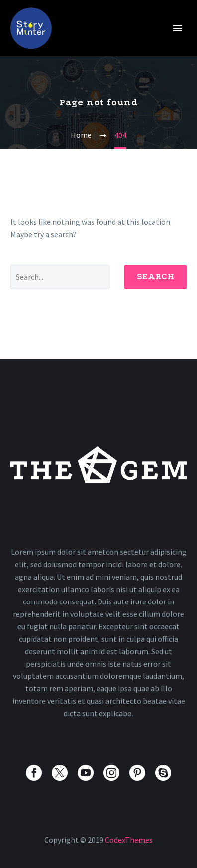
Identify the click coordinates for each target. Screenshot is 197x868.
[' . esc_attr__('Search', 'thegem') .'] (60, 277)
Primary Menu (178, 28)
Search (155, 277)
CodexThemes (129, 840)
